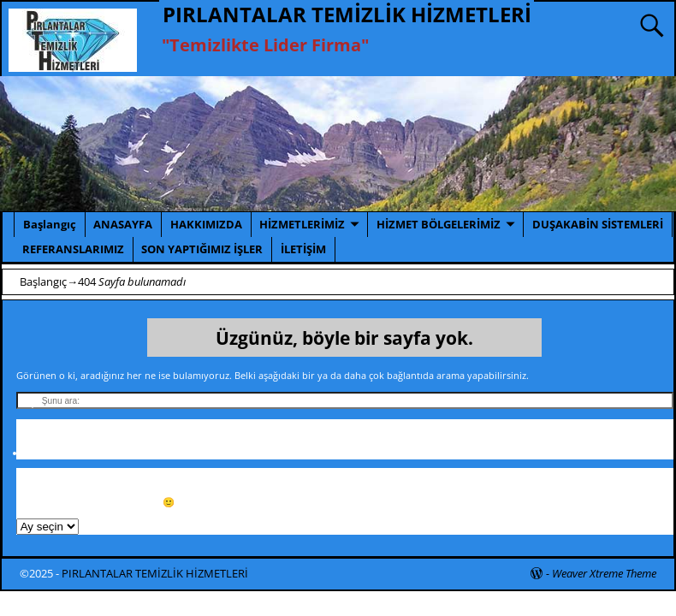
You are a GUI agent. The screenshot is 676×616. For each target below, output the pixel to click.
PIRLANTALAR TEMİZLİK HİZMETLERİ (347, 14)
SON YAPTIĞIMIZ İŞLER (202, 249)
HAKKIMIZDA (206, 224)
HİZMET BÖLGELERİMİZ (439, 224)
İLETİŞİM (303, 249)
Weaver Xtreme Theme (604, 573)
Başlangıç (50, 224)
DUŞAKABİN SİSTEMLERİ (598, 224)
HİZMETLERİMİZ (302, 224)
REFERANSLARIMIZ (73, 249)
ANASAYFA (123, 224)
